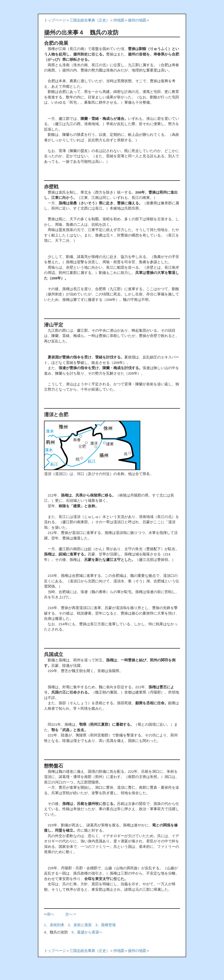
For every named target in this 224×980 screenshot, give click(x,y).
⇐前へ (49, 914)
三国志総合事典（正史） (90, 20)
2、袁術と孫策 (80, 925)
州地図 (119, 20)
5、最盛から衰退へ (87, 932)
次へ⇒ (71, 914)
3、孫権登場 (105, 925)
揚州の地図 (137, 20)
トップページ (55, 20)
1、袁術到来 (54, 925)
